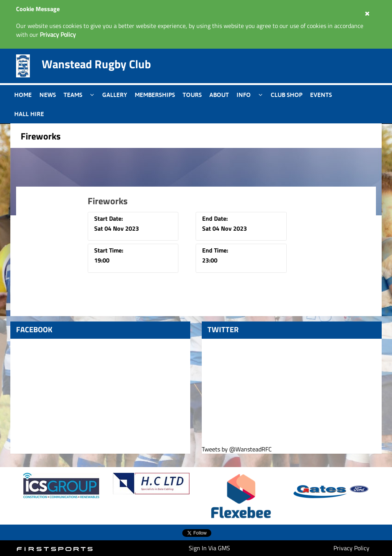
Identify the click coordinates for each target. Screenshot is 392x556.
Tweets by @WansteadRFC (237, 449)
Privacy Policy (351, 548)
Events (321, 95)
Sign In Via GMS (209, 548)
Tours (192, 95)
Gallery (115, 95)
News (48, 95)
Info (244, 95)
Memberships (155, 95)
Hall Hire (29, 114)
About (219, 95)
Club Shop (287, 95)
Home (23, 95)
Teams (73, 95)
